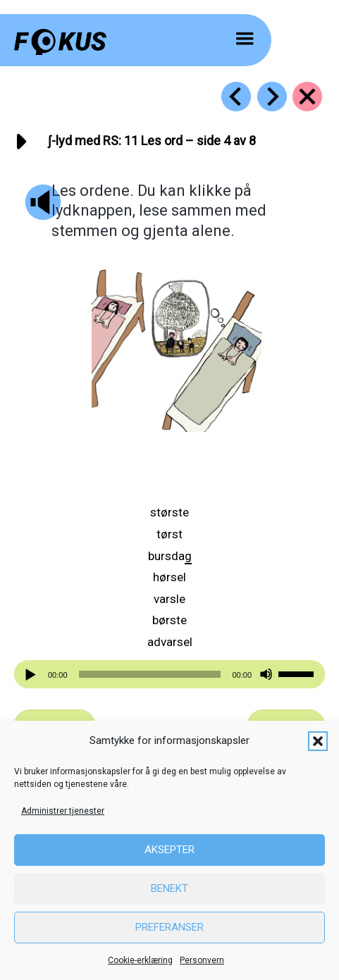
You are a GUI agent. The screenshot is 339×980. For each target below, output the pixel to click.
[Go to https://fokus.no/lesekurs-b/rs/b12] (272, 97)
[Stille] (266, 675)
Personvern (202, 960)
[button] (318, 741)
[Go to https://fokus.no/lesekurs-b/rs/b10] (236, 97)
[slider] (150, 674)
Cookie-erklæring (140, 960)
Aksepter (169, 850)
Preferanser (169, 927)
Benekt (169, 888)
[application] (169, 674)
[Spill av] (32, 675)
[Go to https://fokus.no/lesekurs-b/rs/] (307, 97)
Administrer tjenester (63, 811)
